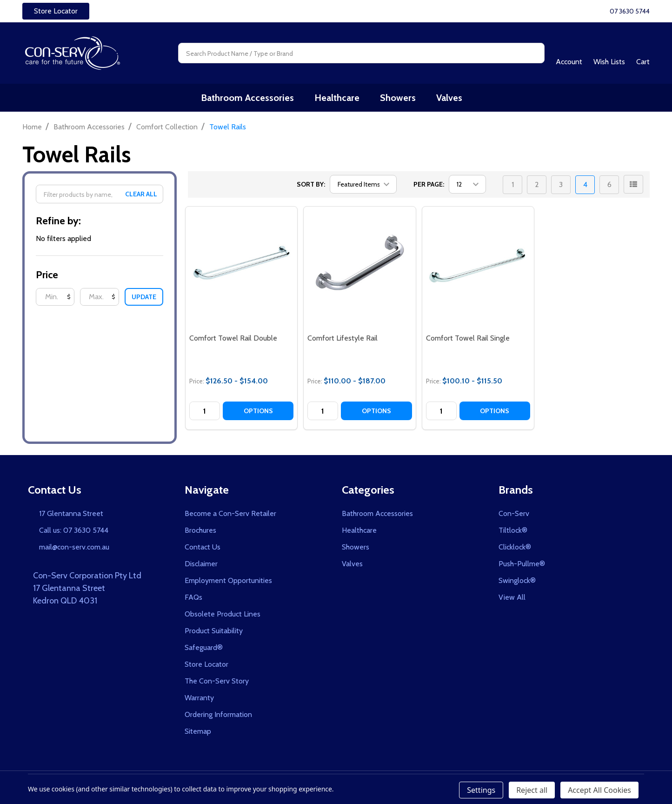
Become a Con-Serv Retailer (230, 514)
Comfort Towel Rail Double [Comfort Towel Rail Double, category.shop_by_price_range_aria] (233, 339)
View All (512, 598)
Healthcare (339, 98)
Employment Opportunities (228, 581)
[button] (56, 11)
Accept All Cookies (599, 790)
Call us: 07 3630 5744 (74, 531)
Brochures (200, 531)
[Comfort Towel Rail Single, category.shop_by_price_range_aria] (478, 263)
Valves (449, 98)
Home (32, 128)
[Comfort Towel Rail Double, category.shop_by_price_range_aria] (241, 263)
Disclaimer (201, 565)
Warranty (199, 699)
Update (144, 298)
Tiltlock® (513, 531)
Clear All (141, 195)
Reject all (532, 790)
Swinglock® (517, 581)
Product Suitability (214, 632)
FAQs (193, 598)
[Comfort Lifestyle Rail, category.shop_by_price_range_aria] (359, 263)
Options (258, 412)
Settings (481, 790)
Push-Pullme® (522, 565)
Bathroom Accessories (250, 98)
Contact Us (203, 548)
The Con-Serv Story (217, 682)
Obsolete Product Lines (223, 615)
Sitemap (198, 732)
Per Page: (429, 185)
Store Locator (56, 11)
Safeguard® (204, 648)
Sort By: (311, 185)
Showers (399, 98)
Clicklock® (515, 548)
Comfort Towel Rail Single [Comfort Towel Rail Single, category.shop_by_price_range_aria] (468, 339)
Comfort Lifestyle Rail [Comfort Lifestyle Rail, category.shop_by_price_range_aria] (343, 339)
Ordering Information (218, 715)
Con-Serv (514, 514)
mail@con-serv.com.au (74, 548)
